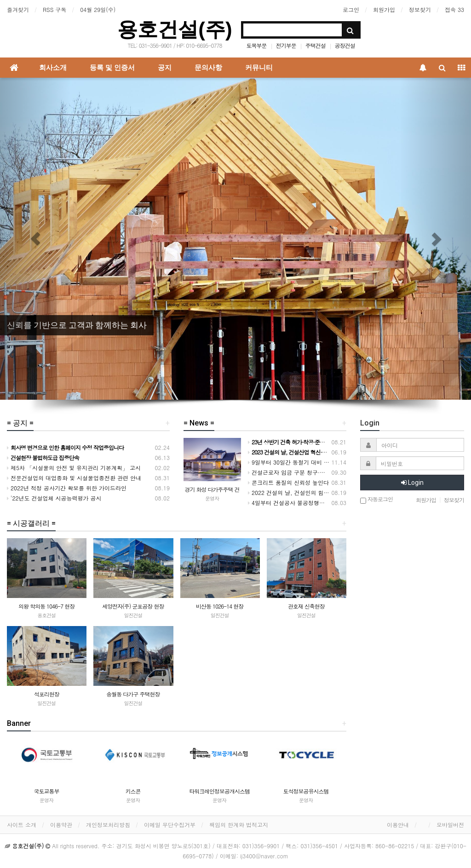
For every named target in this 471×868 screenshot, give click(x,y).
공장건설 (345, 45)
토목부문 (257, 45)
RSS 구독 (55, 9)
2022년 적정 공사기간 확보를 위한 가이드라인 (67, 488)
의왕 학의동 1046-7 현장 (46, 606)
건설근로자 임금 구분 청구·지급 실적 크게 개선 (309, 472)
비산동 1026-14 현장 (220, 606)
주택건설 (316, 45)
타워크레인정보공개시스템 (219, 791)
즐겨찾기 (18, 9)
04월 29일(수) (98, 9)
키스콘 (133, 791)
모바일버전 (450, 825)
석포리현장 (47, 694)
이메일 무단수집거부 (170, 825)
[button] (35, 239)
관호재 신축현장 (306, 606)
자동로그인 (376, 500)
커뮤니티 (259, 68)
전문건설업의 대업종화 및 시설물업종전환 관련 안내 (74, 478)
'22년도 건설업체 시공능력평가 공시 (54, 498)
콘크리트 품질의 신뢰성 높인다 (288, 482)
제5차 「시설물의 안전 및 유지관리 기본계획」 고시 (74, 468)
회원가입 (384, 9)
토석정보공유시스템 (306, 791)
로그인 (351, 9)
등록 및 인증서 (112, 68)
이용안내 (398, 825)
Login (412, 483)
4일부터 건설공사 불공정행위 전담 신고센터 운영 (311, 503)
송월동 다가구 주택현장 (133, 694)
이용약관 (61, 825)
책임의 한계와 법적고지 (239, 825)
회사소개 (53, 68)
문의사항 (208, 68)
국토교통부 (47, 791)
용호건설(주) (175, 29)
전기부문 (286, 45)
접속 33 (454, 9)
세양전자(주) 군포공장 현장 (133, 606)
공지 (165, 68)
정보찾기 (420, 9)
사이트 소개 (22, 825)
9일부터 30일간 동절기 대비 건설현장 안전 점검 (310, 462)
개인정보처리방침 (108, 825)
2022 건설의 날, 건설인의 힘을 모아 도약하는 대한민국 (319, 492)
